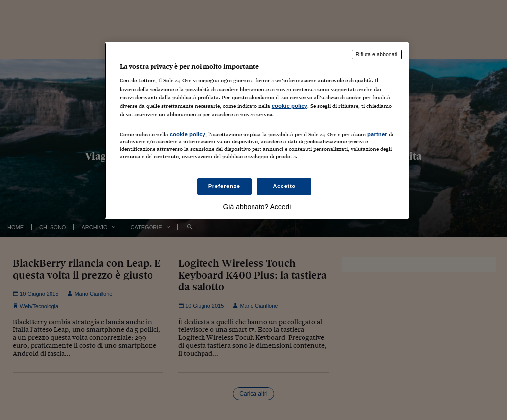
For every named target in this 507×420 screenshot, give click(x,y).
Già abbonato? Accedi (257, 207)
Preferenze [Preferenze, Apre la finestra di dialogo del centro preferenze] (224, 186)
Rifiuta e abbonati (377, 54)
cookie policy (290, 106)
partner (377, 134)
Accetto (284, 186)
